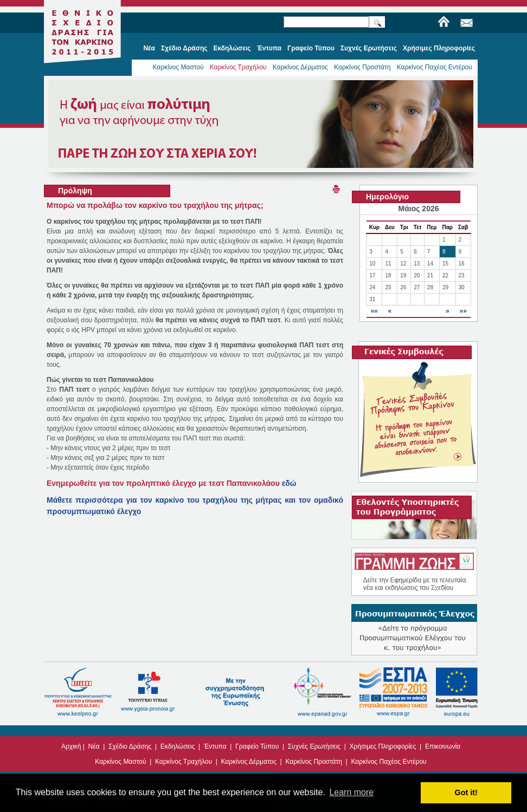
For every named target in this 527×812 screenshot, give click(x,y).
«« (374, 311)
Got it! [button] (466, 792)
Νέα (94, 746)
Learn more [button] (351, 792)
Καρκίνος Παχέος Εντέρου (435, 67)
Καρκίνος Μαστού (178, 67)
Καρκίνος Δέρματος (301, 67)
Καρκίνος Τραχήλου (238, 67)
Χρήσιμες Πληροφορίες (383, 746)
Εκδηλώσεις (178, 746)
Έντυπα (215, 746)
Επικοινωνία (443, 746)
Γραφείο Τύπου (257, 746)
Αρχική (71, 746)
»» (463, 311)
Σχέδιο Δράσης (130, 746)
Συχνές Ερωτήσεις (314, 746)
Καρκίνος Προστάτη (362, 67)
